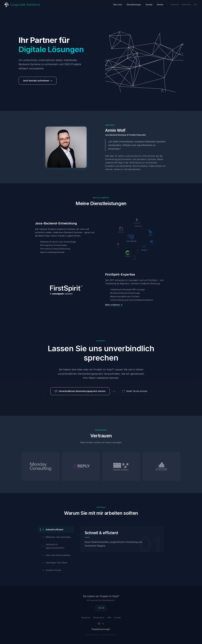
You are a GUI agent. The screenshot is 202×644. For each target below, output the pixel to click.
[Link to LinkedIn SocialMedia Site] (99, 624)
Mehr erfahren (114, 305)
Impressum (175, 5)
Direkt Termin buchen (135, 391)
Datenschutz (186, 5)
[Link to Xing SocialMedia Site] (103, 624)
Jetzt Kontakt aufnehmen (38, 81)
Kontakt (149, 5)
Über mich (118, 5)
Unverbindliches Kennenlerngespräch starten (80, 391)
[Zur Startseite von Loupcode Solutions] (22, 5)
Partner (160, 5)
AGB (195, 5)
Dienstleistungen (134, 5)
